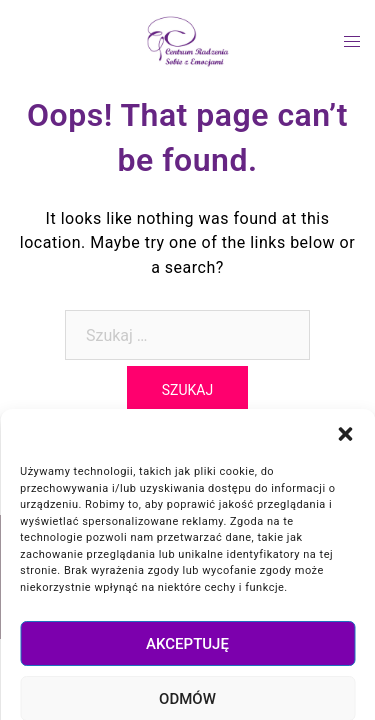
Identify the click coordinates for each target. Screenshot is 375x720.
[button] (345, 536)
